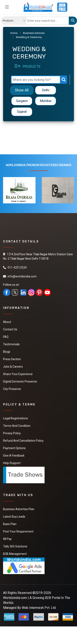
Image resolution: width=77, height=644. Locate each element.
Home (14, 33)
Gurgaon (22, 101)
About (7, 322)
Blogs (7, 352)
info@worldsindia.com (22, 276)
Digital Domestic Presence (20, 381)
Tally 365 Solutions (15, 546)
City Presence (12, 389)
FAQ (6, 337)
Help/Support (12, 463)
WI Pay (7, 539)
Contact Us (10, 329)
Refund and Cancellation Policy (23, 441)
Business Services (34, 33)
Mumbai (46, 101)
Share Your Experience (18, 374)
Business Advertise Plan (19, 509)
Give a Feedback (14, 456)
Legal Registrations (16, 418)
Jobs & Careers (13, 367)
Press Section (12, 359)
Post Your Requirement (18, 531)
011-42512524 (17, 267)
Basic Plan (10, 524)
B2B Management (15, 554)
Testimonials (11, 344)
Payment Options (14, 448)
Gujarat (22, 112)
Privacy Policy (12, 433)
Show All (22, 90)
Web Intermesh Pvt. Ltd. (39, 608)
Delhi (46, 90)
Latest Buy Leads (14, 517)
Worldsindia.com (15, 598)
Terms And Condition (17, 426)
